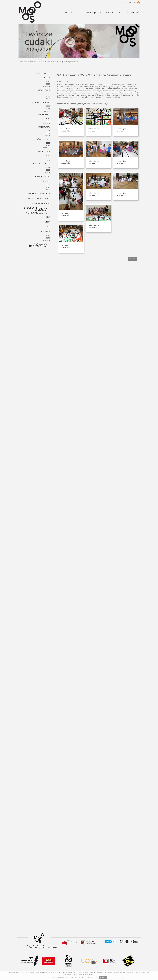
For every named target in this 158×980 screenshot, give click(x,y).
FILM (48, 217)
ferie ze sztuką (43, 152)
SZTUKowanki (44, 115)
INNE (48, 227)
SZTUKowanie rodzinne (40, 102)
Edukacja (23, 62)
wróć (132, 259)
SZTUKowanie (38, 62)
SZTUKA (30, 62)
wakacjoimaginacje (41, 164)
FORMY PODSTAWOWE (41, 203)
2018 (48, 187)
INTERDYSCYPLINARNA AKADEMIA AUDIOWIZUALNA (33, 210)
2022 (48, 185)
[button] (126, 2)
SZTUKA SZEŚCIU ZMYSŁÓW (39, 193)
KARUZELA (46, 78)
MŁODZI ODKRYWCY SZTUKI (39, 198)
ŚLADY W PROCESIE (42, 176)
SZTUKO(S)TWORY (43, 127)
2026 (48, 81)
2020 (48, 235)
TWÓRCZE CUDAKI (43, 139)
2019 (48, 238)
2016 (45, 62)
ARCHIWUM (45, 181)
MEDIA (47, 222)
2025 (48, 84)
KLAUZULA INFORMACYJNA (38, 245)
